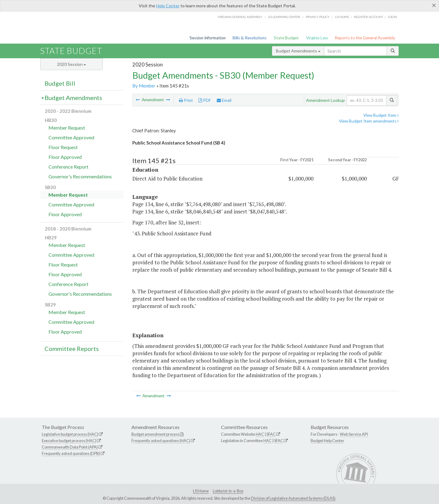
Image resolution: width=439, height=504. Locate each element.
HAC (260, 434)
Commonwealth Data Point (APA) (70, 447)
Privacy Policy (318, 17)
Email (224, 100)
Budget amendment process (155, 434)
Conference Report (68, 167)
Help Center (168, 6)
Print (186, 100)
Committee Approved (71, 137)
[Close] (434, 5)
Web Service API (354, 434)
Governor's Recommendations (80, 176)
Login (392, 17)
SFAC (271, 434)
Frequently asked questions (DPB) (71, 453)
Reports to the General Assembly (365, 38)
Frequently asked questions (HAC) (161, 441)
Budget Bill (60, 83)
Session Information (208, 38)
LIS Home (201, 491)
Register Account (368, 17)
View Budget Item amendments (369, 121)
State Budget (286, 38)
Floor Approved (65, 157)
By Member (144, 86)
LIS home (342, 17)
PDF (205, 100)
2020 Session (71, 64)
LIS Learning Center (284, 17)
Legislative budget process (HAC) (70, 434)
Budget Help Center (327, 441)
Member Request (67, 128)
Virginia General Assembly (240, 17)
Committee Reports (72, 349)
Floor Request (63, 147)
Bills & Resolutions (250, 38)
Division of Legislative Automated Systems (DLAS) (293, 498)
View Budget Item (381, 115)
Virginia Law (317, 38)
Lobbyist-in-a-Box (228, 491)
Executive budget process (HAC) (69, 441)
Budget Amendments (298, 51)
